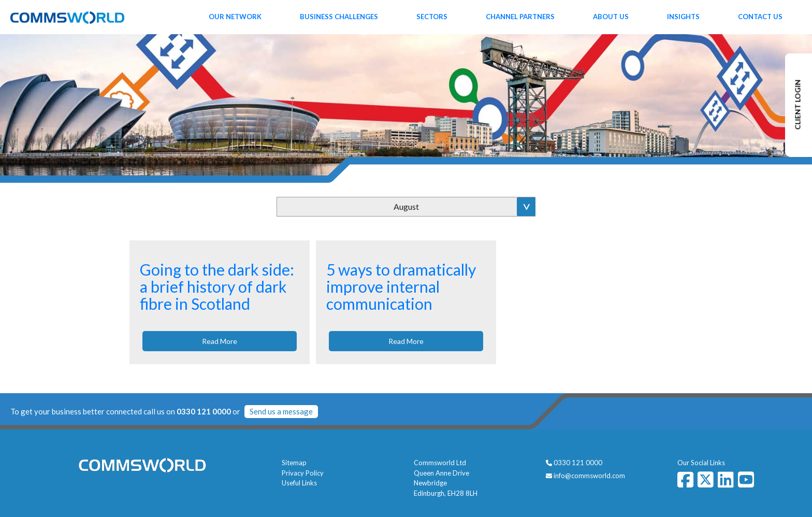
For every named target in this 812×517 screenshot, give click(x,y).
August (406, 206)
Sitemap (294, 463)
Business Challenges (339, 17)
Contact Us (760, 17)
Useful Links (299, 483)
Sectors (432, 17)
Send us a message (281, 411)
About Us (611, 17)
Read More (220, 341)
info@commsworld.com (589, 476)
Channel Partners (520, 17)
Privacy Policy (303, 473)
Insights (683, 17)
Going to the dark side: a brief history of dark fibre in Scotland (217, 286)
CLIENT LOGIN (798, 105)
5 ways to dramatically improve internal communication (401, 286)
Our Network (235, 17)
